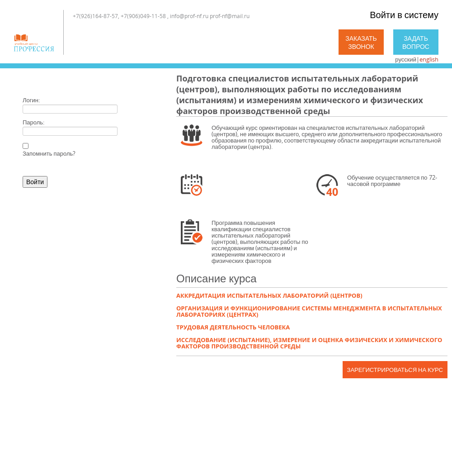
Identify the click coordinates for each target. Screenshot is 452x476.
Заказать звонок (361, 42)
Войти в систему (404, 15)
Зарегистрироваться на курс (395, 370)
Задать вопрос (416, 42)
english (429, 59)
